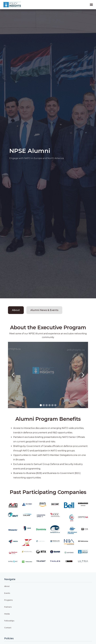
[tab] (16, 310)
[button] (13, 375)
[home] (12, 5)
